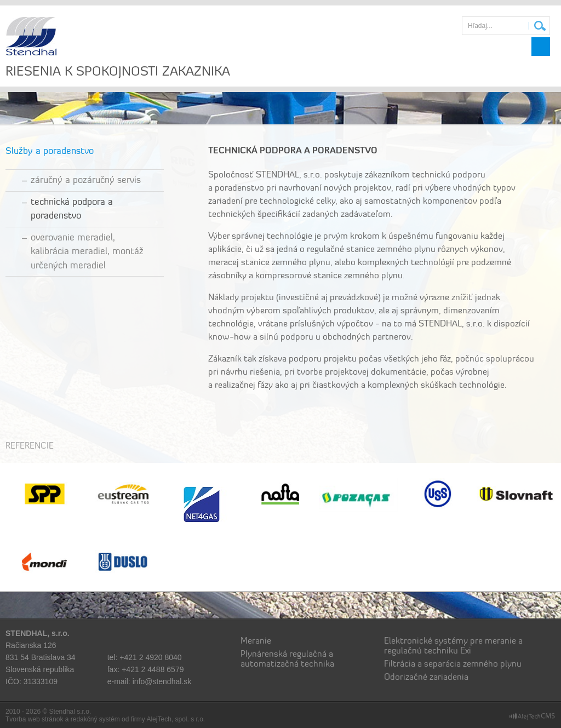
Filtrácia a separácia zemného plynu (453, 664)
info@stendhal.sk (162, 681)
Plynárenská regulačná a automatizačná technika (287, 660)
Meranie (256, 641)
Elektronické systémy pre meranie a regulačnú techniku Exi (453, 646)
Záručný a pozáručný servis (86, 180)
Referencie (30, 446)
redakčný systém (95, 719)
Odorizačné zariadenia (426, 678)
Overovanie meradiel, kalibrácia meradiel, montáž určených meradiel (87, 252)
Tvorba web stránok (34, 719)
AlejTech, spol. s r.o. (176, 719)
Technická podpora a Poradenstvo (72, 210)
